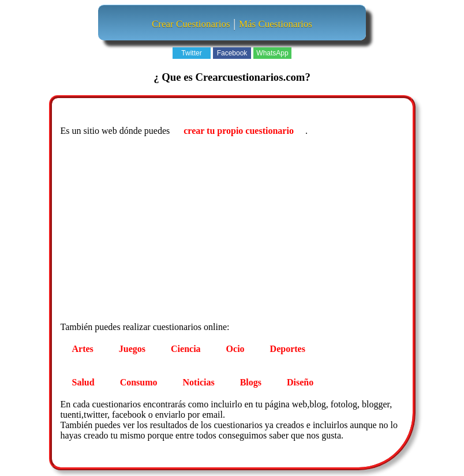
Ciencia (186, 349)
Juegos (132, 349)
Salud (83, 382)
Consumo (139, 382)
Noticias (199, 382)
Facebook (232, 53)
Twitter (191, 53)
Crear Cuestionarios (191, 24)
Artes (83, 349)
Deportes (288, 349)
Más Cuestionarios (276, 24)
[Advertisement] (234, 231)
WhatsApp (272, 53)
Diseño (300, 382)
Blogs (251, 382)
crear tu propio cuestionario (239, 131)
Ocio (235, 349)
